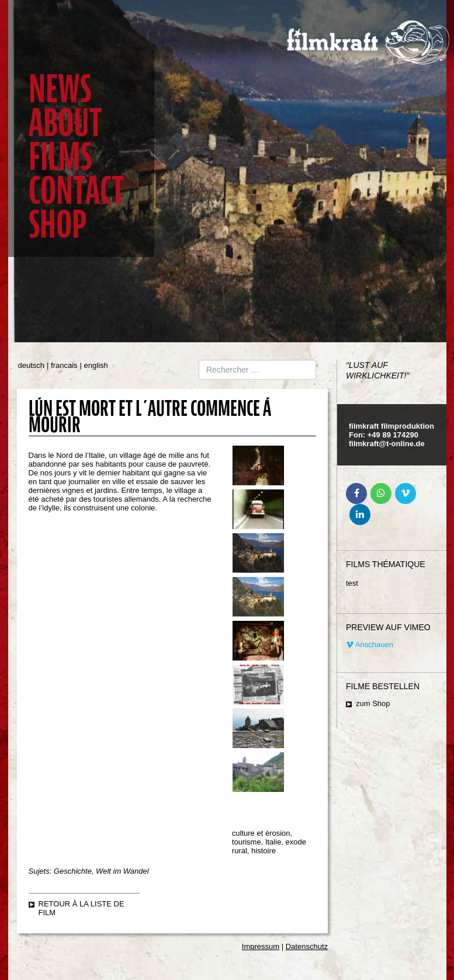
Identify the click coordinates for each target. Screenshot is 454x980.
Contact (76, 191)
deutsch (32, 365)
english (96, 365)
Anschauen (370, 644)
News (60, 89)
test (352, 583)
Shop (58, 225)
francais (64, 365)
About (65, 123)
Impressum (261, 946)
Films (60, 157)
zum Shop (373, 703)
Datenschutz (307, 946)
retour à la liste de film (82, 908)
